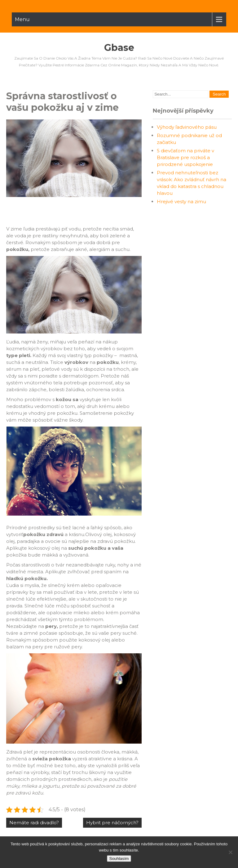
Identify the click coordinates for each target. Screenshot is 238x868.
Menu (22, 19)
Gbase (119, 48)
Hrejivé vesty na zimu (181, 201)
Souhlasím (119, 859)
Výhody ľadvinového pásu (187, 127)
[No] (230, 852)
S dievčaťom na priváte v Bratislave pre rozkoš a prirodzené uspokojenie (185, 157)
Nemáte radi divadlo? (34, 823)
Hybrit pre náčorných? (112, 823)
